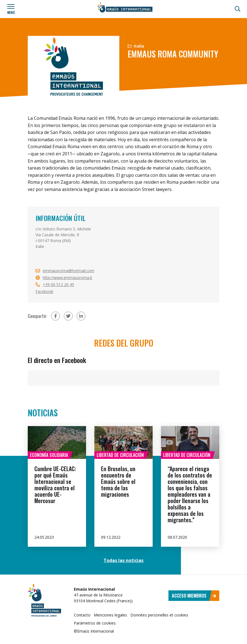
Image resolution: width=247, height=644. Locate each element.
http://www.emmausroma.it (67, 278)
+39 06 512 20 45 (58, 284)
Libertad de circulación (120, 455)
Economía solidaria (49, 455)
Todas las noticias (123, 560)
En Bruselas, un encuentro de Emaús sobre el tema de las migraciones (118, 481)
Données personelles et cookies (159, 615)
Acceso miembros (194, 596)
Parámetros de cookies (95, 623)
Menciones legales (110, 615)
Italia (136, 46)
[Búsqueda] (238, 9)
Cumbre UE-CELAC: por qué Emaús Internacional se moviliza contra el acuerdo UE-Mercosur (55, 485)
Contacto (82, 615)
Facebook (44, 291)
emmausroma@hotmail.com (69, 271)
